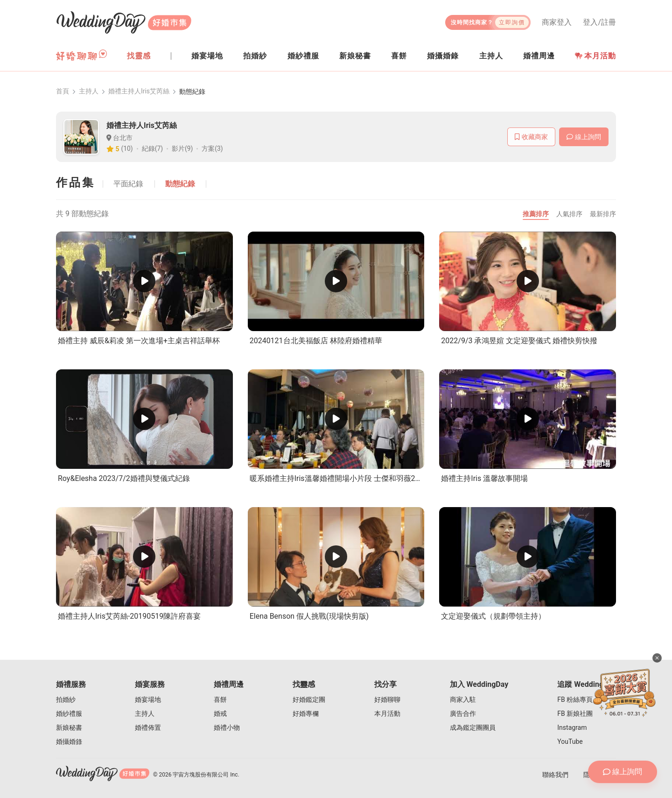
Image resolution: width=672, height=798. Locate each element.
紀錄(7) (153, 149)
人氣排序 (569, 214)
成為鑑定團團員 (473, 727)
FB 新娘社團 (575, 713)
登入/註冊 (599, 22)
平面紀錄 (129, 184)
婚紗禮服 (69, 713)
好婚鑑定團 (309, 699)
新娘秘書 (69, 727)
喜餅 (220, 699)
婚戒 (220, 713)
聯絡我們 (555, 775)
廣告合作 (463, 713)
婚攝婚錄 (69, 742)
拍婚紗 (66, 699)
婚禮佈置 (148, 727)
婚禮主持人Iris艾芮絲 (139, 92)
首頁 (63, 92)
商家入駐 (463, 699)
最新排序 (603, 214)
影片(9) (182, 149)
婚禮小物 (227, 727)
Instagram (572, 727)
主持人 (89, 92)
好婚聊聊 (387, 699)
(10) (127, 149)
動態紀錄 (181, 184)
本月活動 (595, 56)
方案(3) (213, 149)
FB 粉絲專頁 (575, 699)
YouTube (570, 742)
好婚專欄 (306, 713)
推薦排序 (536, 214)
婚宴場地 (148, 699)
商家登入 (557, 22)
